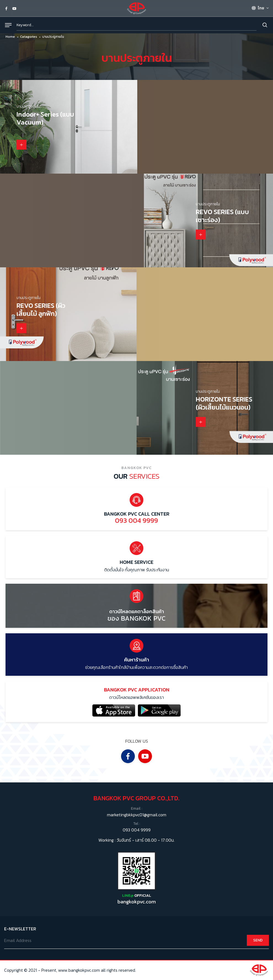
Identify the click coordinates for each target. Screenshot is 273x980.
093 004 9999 (137, 830)
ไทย (258, 8)
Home (10, 37)
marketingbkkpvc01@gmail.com (137, 815)
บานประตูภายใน (53, 37)
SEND (258, 940)
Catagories (29, 37)
